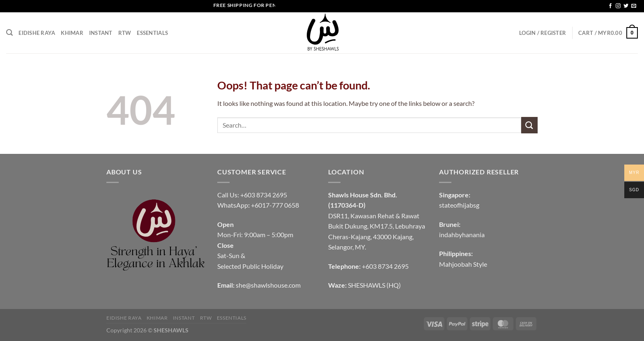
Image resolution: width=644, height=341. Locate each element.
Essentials (152, 33)
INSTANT (101, 33)
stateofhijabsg (459, 205)
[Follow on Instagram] (618, 6)
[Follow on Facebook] (610, 6)
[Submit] (529, 125)
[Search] (9, 33)
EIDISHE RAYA (37, 33)
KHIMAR (72, 33)
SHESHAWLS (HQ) (374, 285)
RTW (125, 33)
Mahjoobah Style (463, 264)
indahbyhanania (462, 235)
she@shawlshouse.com (268, 285)
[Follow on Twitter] (626, 6)
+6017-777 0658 (275, 205)
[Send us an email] (634, 6)
